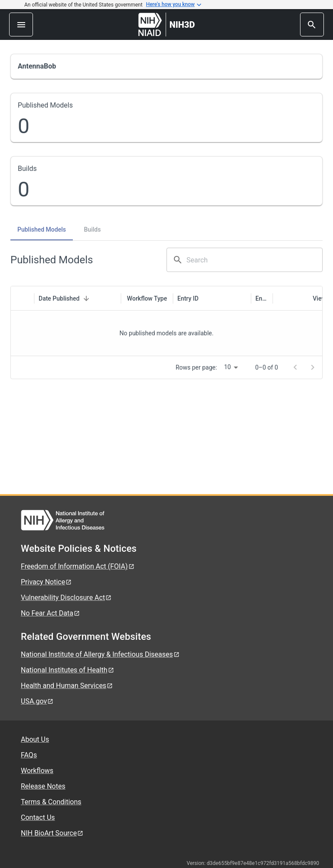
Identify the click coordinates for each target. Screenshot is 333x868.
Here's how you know (174, 5)
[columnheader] (23, 298)
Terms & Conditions (51, 802)
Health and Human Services (67, 686)
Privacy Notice (46, 582)
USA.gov (37, 701)
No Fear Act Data (51, 613)
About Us (35, 739)
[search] (312, 25)
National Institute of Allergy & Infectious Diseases (100, 654)
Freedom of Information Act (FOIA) (78, 566)
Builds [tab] (93, 229)
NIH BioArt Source (52, 833)
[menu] (21, 25)
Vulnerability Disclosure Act (66, 598)
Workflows (37, 771)
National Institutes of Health (68, 670)
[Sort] (86, 298)
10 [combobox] (228, 367)
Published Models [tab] (42, 229)
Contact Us (38, 817)
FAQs (29, 755)
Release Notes (43, 786)
